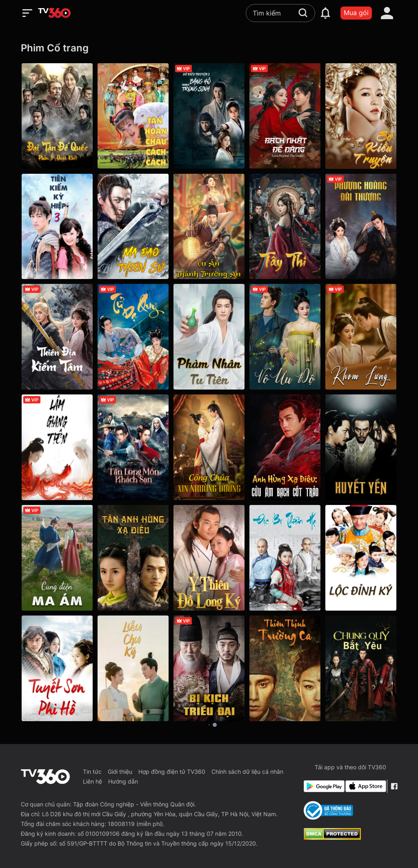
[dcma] (332, 837)
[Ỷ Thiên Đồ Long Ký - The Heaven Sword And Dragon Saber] (209, 558)
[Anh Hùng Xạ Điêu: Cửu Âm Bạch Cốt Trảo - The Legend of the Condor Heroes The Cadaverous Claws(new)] (285, 447)
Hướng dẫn (123, 781)
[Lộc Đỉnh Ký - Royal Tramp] (361, 558)
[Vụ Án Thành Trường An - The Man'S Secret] (209, 227)
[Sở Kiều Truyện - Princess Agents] (361, 116)
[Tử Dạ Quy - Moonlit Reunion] (133, 337)
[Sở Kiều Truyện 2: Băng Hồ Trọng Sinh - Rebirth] (209, 116)
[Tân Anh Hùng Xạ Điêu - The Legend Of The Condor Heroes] (133, 558)
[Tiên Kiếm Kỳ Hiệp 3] (57, 227)
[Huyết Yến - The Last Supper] (361, 447)
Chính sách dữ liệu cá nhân (247, 772)
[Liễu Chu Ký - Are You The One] (133, 668)
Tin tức (92, 772)
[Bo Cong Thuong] (328, 810)
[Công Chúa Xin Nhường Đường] (209, 447)
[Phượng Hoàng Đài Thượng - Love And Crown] (361, 227)
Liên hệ (92, 781)
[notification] (325, 13)
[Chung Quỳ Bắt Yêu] (361, 668)
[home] (54, 13)
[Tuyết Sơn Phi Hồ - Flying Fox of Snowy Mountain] (57, 668)
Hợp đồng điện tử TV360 (172, 772)
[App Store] (365, 786)
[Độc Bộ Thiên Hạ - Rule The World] (285, 558)
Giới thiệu (120, 772)
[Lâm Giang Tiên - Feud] (57, 447)
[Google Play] (323, 786)
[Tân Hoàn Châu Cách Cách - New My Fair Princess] (133, 116)
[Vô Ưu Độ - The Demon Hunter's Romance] (285, 337)
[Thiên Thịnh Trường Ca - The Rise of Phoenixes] (285, 668)
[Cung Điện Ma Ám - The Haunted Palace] (57, 558)
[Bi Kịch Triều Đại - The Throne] (209, 668)
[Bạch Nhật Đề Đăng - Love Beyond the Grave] (285, 116)
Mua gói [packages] (356, 13)
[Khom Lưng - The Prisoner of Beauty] (361, 337)
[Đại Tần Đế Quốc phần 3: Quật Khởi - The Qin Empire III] (57, 116)
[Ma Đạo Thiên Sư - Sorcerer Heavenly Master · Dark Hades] (133, 227)
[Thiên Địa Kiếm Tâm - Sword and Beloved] (57, 337)
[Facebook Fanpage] (394, 786)
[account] (387, 13)
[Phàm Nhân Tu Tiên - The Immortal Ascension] (209, 337)
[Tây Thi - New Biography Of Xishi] (285, 227)
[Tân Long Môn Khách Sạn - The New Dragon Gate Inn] (133, 447)
